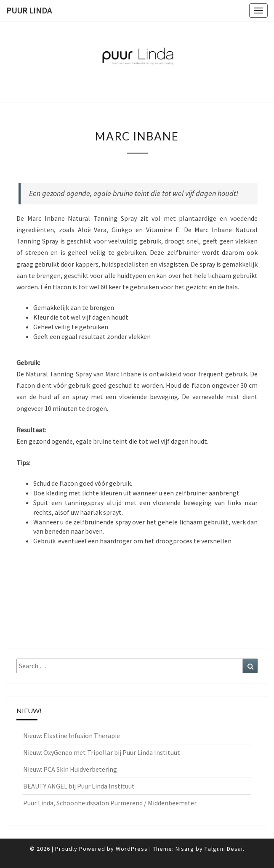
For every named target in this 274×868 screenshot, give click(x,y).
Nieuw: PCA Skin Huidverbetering (70, 769)
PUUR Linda (29, 10)
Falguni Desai (224, 849)
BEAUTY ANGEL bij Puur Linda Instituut (79, 786)
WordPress (132, 849)
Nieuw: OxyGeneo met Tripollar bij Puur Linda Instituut (102, 752)
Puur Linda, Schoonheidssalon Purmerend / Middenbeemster (110, 803)
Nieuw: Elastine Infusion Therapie (72, 736)
